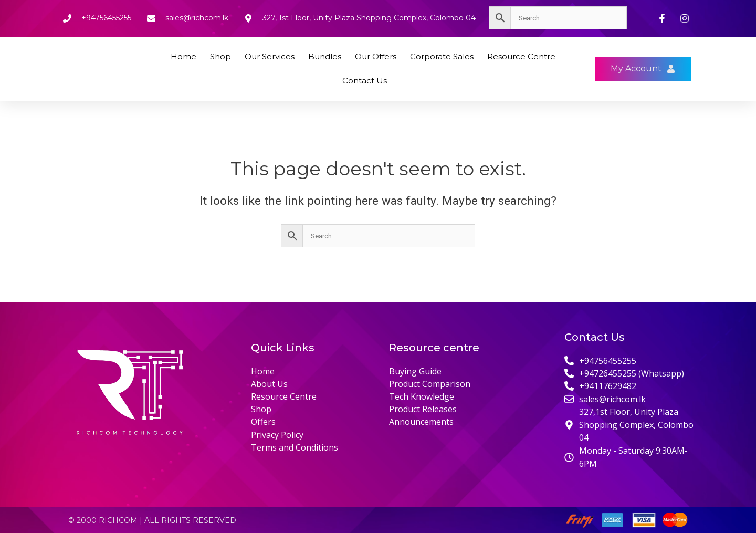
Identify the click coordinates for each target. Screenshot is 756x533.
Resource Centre (521, 56)
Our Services (270, 56)
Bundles (325, 56)
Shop (220, 56)
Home (183, 56)
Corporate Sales (442, 56)
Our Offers (376, 56)
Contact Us (365, 81)
